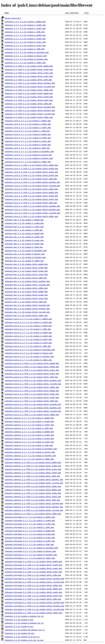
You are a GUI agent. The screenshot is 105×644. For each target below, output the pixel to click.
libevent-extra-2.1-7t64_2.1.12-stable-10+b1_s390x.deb (32, 387)
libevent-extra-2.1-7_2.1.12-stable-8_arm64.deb (28, 336)
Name (7, 13)
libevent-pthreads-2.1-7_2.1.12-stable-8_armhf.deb (30, 541)
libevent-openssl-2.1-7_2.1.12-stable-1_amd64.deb (29, 418)
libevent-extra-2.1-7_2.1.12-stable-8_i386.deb (28, 346)
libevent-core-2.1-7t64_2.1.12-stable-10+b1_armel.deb (31, 172)
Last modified (72, 13)
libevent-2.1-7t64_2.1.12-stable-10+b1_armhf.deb (29, 76)
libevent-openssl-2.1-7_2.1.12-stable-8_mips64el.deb (31, 449)
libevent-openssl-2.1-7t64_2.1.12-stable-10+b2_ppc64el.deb (34, 507)
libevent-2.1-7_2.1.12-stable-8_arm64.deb (25, 39)
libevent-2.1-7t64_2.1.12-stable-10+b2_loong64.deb (30, 107)
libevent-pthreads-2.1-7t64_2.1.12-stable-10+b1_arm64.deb (33, 565)
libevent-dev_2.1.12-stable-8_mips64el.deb (26, 251)
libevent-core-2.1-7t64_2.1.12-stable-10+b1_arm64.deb (31, 168)
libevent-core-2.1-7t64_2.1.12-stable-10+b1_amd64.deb (31, 165)
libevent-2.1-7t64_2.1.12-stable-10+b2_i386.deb (28, 104)
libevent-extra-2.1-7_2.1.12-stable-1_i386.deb (28, 329)
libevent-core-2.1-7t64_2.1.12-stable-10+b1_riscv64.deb (32, 186)
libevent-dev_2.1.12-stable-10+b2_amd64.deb (26, 292)
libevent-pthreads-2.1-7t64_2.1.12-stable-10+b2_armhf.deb (33, 596)
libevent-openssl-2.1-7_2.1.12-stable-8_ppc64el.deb (30, 456)
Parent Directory (13, 18)
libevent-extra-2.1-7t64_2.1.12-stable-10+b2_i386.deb (31, 401)
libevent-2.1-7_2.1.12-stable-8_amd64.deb (25, 35)
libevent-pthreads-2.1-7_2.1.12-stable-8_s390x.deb (30, 558)
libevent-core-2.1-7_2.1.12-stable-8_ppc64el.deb (29, 158)
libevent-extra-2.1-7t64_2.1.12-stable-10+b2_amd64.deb (32, 391)
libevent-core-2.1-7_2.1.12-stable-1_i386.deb (27, 131)
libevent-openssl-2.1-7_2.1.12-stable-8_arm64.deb (29, 435)
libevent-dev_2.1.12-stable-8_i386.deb (24, 247)
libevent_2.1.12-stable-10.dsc (20, 633)
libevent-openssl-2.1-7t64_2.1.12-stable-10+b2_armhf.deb (33, 497)
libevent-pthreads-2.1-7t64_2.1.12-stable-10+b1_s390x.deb (33, 585)
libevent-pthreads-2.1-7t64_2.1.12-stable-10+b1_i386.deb (33, 575)
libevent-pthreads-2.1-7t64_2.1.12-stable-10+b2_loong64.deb (34, 602)
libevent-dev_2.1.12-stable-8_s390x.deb (24, 261)
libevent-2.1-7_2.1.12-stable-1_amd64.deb (25, 22)
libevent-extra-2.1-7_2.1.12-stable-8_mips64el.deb (30, 350)
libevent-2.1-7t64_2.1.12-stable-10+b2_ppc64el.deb (30, 110)
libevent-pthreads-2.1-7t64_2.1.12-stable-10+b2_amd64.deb (33, 589)
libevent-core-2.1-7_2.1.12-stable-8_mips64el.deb (29, 151)
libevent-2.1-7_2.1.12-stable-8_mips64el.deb (27, 52)
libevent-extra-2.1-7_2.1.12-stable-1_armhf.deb (28, 326)
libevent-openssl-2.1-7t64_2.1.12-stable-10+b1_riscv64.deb (34, 483)
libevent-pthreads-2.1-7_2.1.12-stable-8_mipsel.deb (30, 551)
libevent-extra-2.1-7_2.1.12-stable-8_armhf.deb (28, 343)
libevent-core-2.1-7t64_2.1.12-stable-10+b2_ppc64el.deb (32, 209)
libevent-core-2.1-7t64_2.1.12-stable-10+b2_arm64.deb (31, 196)
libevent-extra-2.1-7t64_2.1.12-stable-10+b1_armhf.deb (32, 374)
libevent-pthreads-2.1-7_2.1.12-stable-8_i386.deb (29, 544)
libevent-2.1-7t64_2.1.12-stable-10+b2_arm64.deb (29, 97)
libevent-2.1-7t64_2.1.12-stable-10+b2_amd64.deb (29, 93)
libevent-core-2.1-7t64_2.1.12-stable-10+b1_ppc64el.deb (32, 182)
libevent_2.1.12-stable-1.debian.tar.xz (24, 616)
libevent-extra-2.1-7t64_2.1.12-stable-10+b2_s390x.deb (32, 415)
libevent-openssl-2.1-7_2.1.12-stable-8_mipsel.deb (30, 452)
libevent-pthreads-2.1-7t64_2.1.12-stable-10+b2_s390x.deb (33, 613)
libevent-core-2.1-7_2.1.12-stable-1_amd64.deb (28, 121)
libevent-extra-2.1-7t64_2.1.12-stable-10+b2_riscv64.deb (33, 411)
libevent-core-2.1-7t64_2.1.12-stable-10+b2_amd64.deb (31, 192)
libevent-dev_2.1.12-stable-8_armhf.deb (24, 244)
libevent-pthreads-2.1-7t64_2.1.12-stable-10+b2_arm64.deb (33, 592)
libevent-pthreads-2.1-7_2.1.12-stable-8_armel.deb (30, 538)
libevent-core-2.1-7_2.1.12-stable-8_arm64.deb (28, 138)
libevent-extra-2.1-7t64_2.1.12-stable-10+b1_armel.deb (32, 370)
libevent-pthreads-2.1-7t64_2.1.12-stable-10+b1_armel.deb (33, 568)
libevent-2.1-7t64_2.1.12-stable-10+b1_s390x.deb (29, 90)
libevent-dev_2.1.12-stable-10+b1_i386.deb (26, 278)
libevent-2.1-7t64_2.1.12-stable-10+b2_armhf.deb (29, 100)
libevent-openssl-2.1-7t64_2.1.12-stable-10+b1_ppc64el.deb (34, 479)
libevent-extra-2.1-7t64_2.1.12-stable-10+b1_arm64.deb (32, 367)
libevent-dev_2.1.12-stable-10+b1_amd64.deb (26, 264)
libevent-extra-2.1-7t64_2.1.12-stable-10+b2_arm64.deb (32, 394)
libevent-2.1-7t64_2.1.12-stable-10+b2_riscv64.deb (30, 114)
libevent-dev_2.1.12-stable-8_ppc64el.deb (25, 257)
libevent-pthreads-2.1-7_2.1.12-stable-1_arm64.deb (30, 520)
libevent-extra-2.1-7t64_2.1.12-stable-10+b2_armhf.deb (32, 397)
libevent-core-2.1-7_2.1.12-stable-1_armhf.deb (28, 127)
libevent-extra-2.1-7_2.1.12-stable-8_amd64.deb (28, 333)
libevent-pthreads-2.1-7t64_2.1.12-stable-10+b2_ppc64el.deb (34, 606)
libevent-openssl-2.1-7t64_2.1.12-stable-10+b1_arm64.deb (33, 466)
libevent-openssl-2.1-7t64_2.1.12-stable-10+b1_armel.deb (33, 469)
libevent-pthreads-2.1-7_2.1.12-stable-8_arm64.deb (30, 534)
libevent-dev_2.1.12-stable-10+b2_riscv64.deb (27, 312)
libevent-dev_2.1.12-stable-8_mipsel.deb (25, 254)
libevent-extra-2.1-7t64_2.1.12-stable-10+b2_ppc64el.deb (33, 408)
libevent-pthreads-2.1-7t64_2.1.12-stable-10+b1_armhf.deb (33, 572)
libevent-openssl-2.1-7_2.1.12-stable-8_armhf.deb (29, 442)
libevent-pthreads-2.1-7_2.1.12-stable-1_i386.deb (29, 527)
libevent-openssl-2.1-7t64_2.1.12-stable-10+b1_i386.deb (32, 476)
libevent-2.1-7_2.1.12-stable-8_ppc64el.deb (26, 59)
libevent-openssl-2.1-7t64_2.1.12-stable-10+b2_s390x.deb (33, 514)
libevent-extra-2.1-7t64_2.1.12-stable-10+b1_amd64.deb (32, 363)
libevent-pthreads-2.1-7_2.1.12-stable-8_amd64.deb (30, 531)
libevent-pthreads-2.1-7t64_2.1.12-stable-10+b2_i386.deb (33, 599)
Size (86, 13)
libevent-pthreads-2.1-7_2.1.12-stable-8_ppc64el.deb (31, 555)
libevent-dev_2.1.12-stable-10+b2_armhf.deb (26, 298)
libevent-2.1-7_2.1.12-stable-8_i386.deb (25, 49)
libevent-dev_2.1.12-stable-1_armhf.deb (24, 227)
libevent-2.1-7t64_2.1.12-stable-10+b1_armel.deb (29, 73)
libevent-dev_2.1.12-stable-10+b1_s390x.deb (26, 288)
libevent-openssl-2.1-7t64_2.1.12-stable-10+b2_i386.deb (32, 500)
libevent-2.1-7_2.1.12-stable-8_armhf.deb (25, 45)
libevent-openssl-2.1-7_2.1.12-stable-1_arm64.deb (29, 421)
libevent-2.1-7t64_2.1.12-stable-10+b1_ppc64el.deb (30, 83)
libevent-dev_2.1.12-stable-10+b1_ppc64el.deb (27, 281)
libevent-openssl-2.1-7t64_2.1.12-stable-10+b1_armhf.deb (33, 473)
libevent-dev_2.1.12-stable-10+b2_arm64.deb (26, 295)
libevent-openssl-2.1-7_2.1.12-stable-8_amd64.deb (29, 432)
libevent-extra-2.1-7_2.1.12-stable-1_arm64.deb (28, 322)
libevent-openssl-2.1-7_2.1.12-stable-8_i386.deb (29, 445)
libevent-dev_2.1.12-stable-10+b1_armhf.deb (26, 274)
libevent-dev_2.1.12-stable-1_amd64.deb (24, 220)
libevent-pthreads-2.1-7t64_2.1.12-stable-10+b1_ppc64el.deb (34, 579)
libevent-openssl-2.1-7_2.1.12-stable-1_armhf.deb (29, 425)
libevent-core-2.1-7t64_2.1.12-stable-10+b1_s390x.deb (31, 189)
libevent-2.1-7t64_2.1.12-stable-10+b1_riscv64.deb (30, 86)
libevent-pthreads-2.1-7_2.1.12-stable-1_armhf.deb (30, 524)
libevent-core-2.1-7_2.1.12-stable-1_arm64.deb (28, 124)
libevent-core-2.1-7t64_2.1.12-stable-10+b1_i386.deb (31, 179)
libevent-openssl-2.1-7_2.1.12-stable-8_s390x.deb (29, 459)
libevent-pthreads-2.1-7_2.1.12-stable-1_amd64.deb (30, 517)
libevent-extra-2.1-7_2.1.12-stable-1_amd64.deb (28, 319)
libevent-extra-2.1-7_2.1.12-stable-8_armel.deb (28, 339)
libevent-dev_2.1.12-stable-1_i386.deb (24, 230)
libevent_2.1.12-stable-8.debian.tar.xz (24, 623)
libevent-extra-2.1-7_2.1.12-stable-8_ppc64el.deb (29, 356)
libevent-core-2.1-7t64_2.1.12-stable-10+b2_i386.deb (31, 203)
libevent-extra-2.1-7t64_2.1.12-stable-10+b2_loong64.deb (33, 404)
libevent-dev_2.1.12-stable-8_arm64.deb (24, 237)
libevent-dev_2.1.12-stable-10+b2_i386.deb (26, 302)
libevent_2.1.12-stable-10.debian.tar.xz (25, 630)
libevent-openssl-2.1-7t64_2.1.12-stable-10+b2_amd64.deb (33, 490)
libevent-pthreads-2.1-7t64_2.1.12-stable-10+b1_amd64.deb (33, 561)
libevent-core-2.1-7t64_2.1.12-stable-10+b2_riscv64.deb (32, 213)
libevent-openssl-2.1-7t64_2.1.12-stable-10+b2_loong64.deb (34, 503)
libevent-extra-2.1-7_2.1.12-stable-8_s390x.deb (28, 360)
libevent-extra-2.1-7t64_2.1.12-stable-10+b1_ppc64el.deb (33, 380)
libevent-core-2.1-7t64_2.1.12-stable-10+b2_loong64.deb (32, 206)
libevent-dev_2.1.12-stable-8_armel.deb (24, 240)
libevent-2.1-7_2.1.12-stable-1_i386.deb (25, 32)
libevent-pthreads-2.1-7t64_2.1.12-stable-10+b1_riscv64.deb (34, 582)
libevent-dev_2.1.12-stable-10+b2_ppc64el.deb (27, 309)
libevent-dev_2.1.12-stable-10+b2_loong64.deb (27, 305)
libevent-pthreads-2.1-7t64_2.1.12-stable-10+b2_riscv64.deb (34, 609)
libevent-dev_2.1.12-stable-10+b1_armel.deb (26, 271)
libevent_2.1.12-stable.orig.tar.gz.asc (24, 640)
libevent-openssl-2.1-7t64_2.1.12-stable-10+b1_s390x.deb (33, 486)
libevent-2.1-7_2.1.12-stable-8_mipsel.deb (26, 56)
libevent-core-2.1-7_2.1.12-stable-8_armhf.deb (28, 145)
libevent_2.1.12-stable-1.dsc (19, 620)
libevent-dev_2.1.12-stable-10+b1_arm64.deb (26, 268)
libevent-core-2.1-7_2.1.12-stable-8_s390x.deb (28, 162)
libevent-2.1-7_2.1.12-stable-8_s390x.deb (25, 63)
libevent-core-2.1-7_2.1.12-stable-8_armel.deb (28, 141)
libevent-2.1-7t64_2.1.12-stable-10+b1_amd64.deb (29, 66)
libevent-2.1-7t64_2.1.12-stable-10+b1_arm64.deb (29, 69)
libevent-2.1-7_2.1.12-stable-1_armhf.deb (25, 28)
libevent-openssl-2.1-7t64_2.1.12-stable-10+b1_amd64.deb (33, 462)
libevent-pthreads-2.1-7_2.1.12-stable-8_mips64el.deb (31, 548)
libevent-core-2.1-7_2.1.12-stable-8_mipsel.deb (28, 155)
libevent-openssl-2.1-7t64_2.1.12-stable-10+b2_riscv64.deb (34, 510)
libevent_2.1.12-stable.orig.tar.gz (22, 637)
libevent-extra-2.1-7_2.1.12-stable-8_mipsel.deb (29, 353)
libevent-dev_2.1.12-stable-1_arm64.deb (24, 223)
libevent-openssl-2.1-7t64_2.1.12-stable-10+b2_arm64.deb (33, 493)
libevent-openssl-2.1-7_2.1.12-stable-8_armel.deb (29, 438)
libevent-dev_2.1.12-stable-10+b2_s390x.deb (26, 315)
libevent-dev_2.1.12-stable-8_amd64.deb (24, 233)
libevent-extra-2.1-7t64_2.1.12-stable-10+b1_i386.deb (31, 377)
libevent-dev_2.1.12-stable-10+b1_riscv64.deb (27, 285)
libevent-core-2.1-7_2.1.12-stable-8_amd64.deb (28, 134)
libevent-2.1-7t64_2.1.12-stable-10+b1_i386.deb (28, 80)
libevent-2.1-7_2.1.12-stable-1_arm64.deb (25, 25)
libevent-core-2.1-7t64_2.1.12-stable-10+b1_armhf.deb (31, 175)
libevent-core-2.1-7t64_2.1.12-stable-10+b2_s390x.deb (31, 216)
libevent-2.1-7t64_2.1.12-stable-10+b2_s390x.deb (29, 117)
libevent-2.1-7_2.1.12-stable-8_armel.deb (25, 42)
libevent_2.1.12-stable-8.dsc (19, 626)
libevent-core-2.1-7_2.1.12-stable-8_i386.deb (27, 148)
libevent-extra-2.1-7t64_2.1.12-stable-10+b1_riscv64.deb (33, 384)
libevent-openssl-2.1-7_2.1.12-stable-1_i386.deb (29, 428)
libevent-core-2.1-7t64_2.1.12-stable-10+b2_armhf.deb (31, 199)
